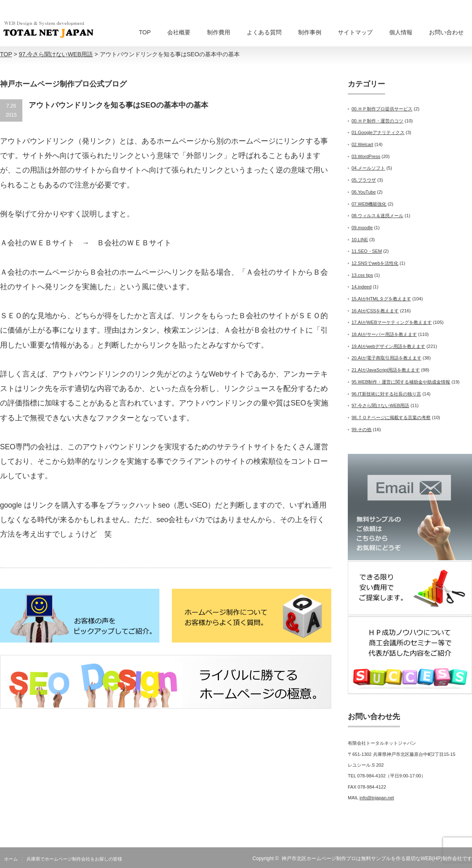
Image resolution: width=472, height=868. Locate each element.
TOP (145, 32)
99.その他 (361, 429)
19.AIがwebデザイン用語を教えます (388, 346)
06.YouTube (364, 192)
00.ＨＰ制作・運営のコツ (377, 121)
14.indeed (361, 287)
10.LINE (360, 240)
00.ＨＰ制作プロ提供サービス (382, 109)
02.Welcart (362, 144)
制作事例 (310, 32)
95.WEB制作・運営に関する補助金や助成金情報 (401, 382)
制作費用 (219, 32)
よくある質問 (264, 32)
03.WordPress (366, 156)
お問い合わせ (446, 32)
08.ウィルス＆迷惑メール (377, 216)
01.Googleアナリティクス (378, 132)
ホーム (11, 859)
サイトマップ (355, 32)
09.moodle (362, 228)
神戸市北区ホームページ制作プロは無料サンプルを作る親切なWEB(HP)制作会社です (377, 858)
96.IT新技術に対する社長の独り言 (386, 394)
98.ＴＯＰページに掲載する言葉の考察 (391, 417)
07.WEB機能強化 (369, 204)
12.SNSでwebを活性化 (375, 263)
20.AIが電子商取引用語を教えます (387, 358)
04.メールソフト (368, 168)
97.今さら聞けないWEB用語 (380, 405)
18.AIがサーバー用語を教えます (384, 334)
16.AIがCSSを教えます (375, 311)
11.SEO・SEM (367, 251)
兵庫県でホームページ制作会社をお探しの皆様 (74, 859)
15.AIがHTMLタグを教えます (381, 299)
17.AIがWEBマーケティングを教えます (392, 322)
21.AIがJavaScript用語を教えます (386, 370)
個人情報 (401, 32)
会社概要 (179, 32)
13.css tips (362, 275)
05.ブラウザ (364, 180)
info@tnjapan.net (377, 798)
